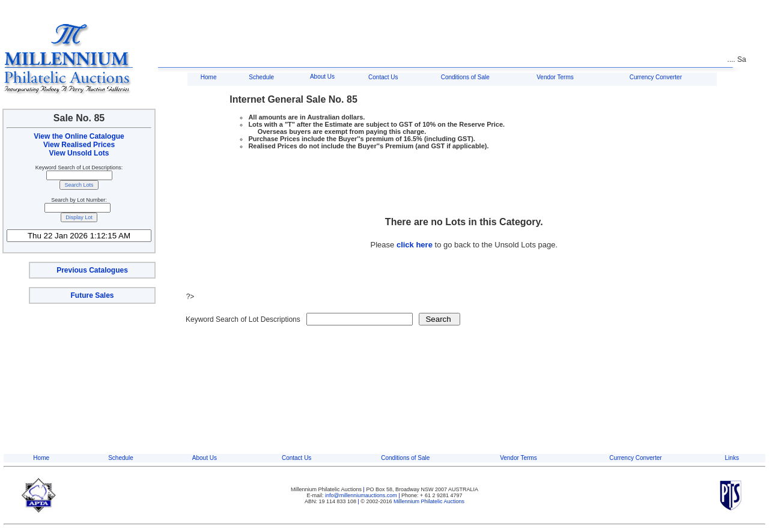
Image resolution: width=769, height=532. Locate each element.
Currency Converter (656, 77)
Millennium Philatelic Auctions (429, 501)
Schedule (261, 77)
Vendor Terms (555, 77)
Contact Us (383, 77)
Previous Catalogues (92, 270)
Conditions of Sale (465, 77)
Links (732, 458)
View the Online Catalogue (79, 136)
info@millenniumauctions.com (362, 495)
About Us (322, 77)
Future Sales (92, 295)
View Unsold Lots (79, 153)
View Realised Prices (79, 145)
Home (209, 77)
